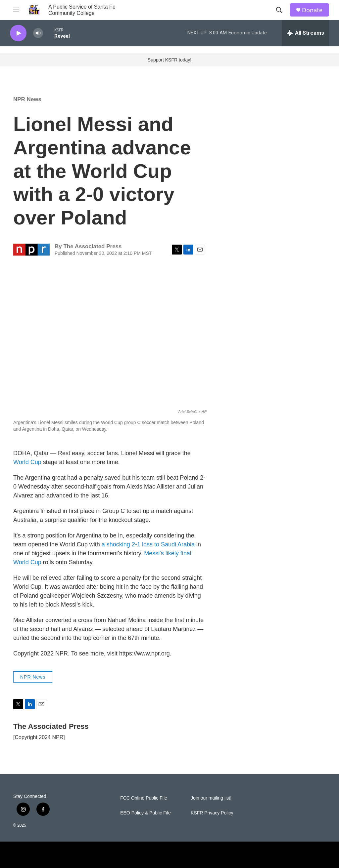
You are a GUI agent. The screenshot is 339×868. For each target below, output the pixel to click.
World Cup (28, 462)
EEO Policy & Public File (145, 813)
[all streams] (305, 33)
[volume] (38, 33)
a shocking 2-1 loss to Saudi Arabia (148, 544)
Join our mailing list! (211, 798)
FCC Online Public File (144, 798)
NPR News (27, 99)
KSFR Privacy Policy (212, 813)
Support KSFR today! (169, 60)
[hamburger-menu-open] (16, 10)
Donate (312, 10)
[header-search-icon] (279, 10)
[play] (18, 33)
